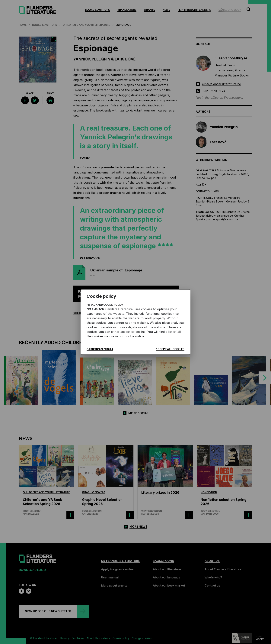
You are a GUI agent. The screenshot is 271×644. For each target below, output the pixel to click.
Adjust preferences (100, 349)
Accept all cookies (170, 349)
